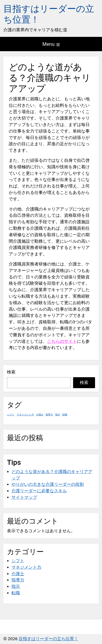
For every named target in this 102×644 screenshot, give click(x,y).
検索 (11, 372)
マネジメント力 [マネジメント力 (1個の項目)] (25, 415)
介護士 (18, 574)
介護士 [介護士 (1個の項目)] (40, 415)
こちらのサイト (62, 341)
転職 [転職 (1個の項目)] (65, 415)
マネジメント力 (26, 567)
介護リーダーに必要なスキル (39, 491)
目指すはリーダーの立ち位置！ (48, 639)
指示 (16, 586)
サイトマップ (24, 497)
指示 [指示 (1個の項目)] (58, 415)
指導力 (18, 580)
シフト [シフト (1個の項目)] (11, 415)
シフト (18, 561)
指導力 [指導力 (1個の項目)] (49, 415)
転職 (16, 593)
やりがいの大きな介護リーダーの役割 (48, 484)
